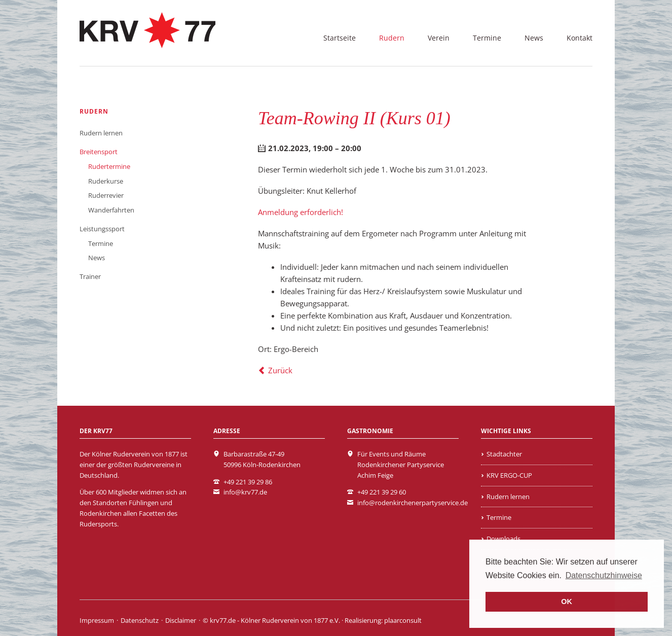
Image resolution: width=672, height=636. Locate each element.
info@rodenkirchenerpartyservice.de (413, 503)
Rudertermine (109, 166)
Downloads (503, 539)
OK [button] (567, 602)
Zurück (280, 370)
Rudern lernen (101, 133)
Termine (487, 38)
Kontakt (580, 38)
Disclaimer (181, 620)
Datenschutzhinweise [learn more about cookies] (604, 575)
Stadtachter (504, 454)
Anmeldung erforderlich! (301, 212)
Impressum (97, 620)
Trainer (90, 276)
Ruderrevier (106, 195)
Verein (439, 38)
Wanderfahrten (111, 210)
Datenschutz (140, 620)
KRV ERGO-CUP (509, 475)
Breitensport (99, 152)
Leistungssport (102, 229)
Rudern (392, 38)
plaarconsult (403, 620)
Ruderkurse (106, 181)
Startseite (340, 38)
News (534, 38)
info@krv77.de (245, 492)
